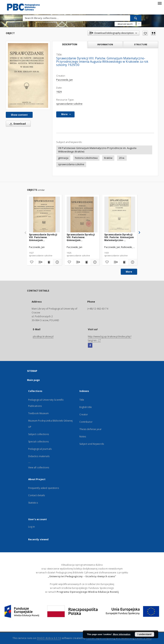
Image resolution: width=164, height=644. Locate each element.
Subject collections (39, 434)
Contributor (86, 422)
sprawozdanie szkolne (69, 104)
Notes (83, 437)
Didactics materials (39, 456)
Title (82, 400)
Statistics (33, 503)
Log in (32, 527)
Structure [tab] (141, 44)
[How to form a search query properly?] (139, 24)
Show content (19, 115)
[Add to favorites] (145, 33)
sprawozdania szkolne (71, 164)
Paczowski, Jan (65, 80)
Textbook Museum (39, 413)
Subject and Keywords (92, 444)
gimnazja (63, 158)
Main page (34, 380)
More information (122, 634)
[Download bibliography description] (40, 262)
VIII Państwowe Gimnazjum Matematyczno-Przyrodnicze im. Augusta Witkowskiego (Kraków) (97, 150)
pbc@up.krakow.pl (43, 337)
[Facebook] (90, 346)
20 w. (122, 158)
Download (17, 124)
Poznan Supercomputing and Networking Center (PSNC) (119, 638)
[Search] (136, 18)
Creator (84, 414)
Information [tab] (105, 44)
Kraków (108, 158)
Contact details (37, 495)
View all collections (39, 467)
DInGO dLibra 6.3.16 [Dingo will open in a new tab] (49, 638)
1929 (59, 92)
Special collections (38, 442)
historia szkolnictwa (86, 158)
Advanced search (125, 24)
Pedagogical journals (40, 449)
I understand (144, 634)
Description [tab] (70, 44)
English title (86, 407)
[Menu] (160, 3)
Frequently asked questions (44, 488)
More (129, 272)
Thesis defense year (90, 429)
